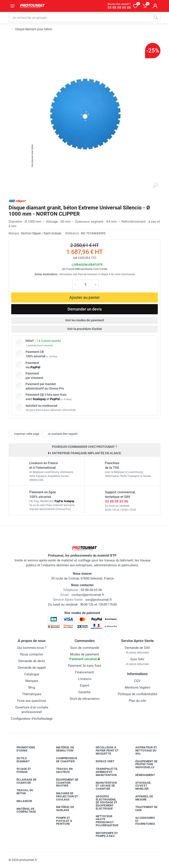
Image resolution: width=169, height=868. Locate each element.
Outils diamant (20, 760)
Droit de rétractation (85, 699)
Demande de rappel (32, 668)
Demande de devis (32, 661)
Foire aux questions (32, 701)
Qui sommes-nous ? (32, 648)
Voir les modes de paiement (85, 320)
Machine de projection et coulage (64, 796)
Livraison (85, 679)
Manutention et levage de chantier (103, 786)
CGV (137, 681)
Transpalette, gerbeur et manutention (104, 772)
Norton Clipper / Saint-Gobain (41, 233)
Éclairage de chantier (23, 781)
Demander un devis (85, 309)
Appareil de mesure (141, 798)
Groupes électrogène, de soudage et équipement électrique (103, 802)
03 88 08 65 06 (117, 501)
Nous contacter (32, 654)
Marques (32, 681)
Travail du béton (22, 792)
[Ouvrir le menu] (13, 6)
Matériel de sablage (62, 809)
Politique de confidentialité (137, 694)
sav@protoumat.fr (99, 600)
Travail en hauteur (61, 770)
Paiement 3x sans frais (84, 666)
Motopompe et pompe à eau (103, 835)
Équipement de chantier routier (64, 783)
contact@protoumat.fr (88, 595)
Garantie (84, 692)
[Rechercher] (156, 18)
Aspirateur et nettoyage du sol (143, 750)
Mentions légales (137, 687)
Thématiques (32, 694)
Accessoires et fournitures (142, 821)
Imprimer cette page (24, 434)
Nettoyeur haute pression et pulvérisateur (104, 821)
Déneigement (142, 775)
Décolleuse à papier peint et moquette (104, 750)
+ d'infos (52, 357)
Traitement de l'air (143, 809)
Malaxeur (21, 801)
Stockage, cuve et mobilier (140, 786)
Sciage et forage (20, 770)
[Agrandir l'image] (155, 186)
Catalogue (32, 674)
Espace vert (102, 761)
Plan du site (137, 701)
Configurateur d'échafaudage (32, 719)
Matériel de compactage (23, 810)
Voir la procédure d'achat (84, 329)
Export (85, 685)
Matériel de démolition (62, 749)
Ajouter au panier (84, 297)
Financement (84, 672)
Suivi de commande (85, 648)
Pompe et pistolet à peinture (61, 821)
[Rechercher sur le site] (80, 18)
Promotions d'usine (23, 749)
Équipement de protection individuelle (143, 764)
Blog (32, 687)
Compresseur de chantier (63, 760)
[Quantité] (85, 285)
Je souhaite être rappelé (60, 434)
